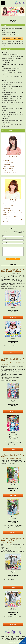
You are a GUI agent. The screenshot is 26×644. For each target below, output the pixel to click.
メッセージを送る (13, 259)
